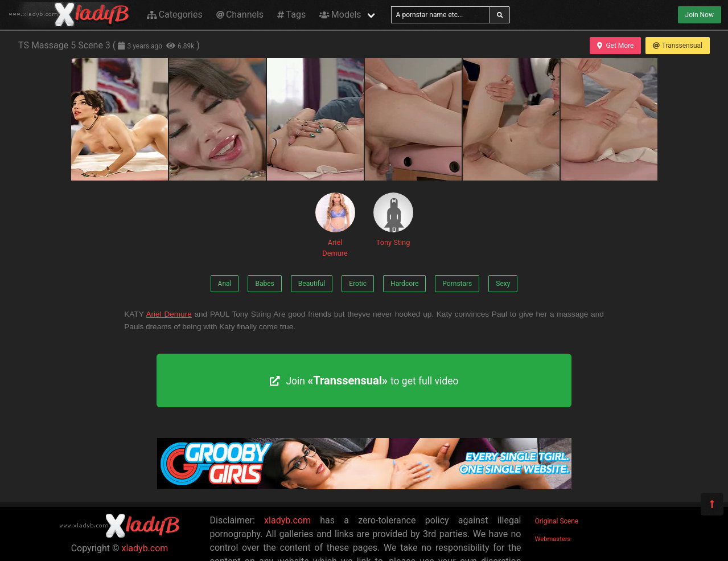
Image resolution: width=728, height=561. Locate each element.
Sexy (503, 284)
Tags (291, 15)
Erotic (358, 284)
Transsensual (678, 46)
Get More (615, 46)
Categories (175, 15)
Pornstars (457, 284)
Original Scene (557, 521)
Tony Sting (393, 220)
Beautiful (312, 284)
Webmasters (553, 539)
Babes (264, 284)
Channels (240, 15)
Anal (225, 284)
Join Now (700, 15)
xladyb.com (145, 548)
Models (340, 15)
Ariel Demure (335, 225)
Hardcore (404, 284)
